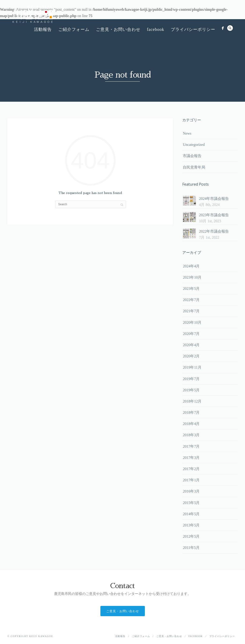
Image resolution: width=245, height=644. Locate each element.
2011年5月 (191, 548)
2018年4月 (191, 424)
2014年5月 (191, 514)
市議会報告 (192, 156)
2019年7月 (191, 379)
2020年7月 (191, 334)
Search (230, 28)
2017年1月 (191, 480)
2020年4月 (191, 345)
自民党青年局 (194, 167)
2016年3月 (191, 491)
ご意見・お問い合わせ (118, 29)
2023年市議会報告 (214, 215)
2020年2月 (191, 356)
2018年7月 (191, 412)
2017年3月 (191, 458)
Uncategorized (194, 145)
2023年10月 (192, 277)
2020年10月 (192, 322)
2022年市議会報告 (214, 231)
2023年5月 (191, 289)
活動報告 (43, 29)
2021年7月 (191, 311)
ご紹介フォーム (74, 29)
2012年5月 (191, 536)
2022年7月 (191, 300)
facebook (156, 29)
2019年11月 (192, 367)
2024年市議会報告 (214, 199)
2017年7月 (191, 446)
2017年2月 (191, 469)
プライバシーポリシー (193, 29)
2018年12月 (192, 401)
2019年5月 (191, 390)
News (187, 133)
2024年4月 (191, 266)
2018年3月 (191, 435)
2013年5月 (191, 525)
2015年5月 (191, 503)
